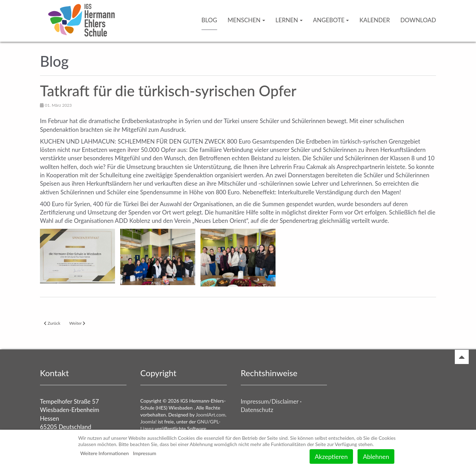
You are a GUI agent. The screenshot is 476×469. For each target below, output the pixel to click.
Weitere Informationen (105, 453)
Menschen (246, 20)
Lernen (289, 20)
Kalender (375, 20)
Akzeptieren (331, 456)
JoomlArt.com (210, 415)
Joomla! (149, 422)
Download (418, 20)
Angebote (331, 20)
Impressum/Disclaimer (270, 401)
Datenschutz (257, 410)
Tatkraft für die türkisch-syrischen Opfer (168, 91)
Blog (209, 20)
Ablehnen (376, 456)
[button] (77, 256)
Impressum (145, 453)
